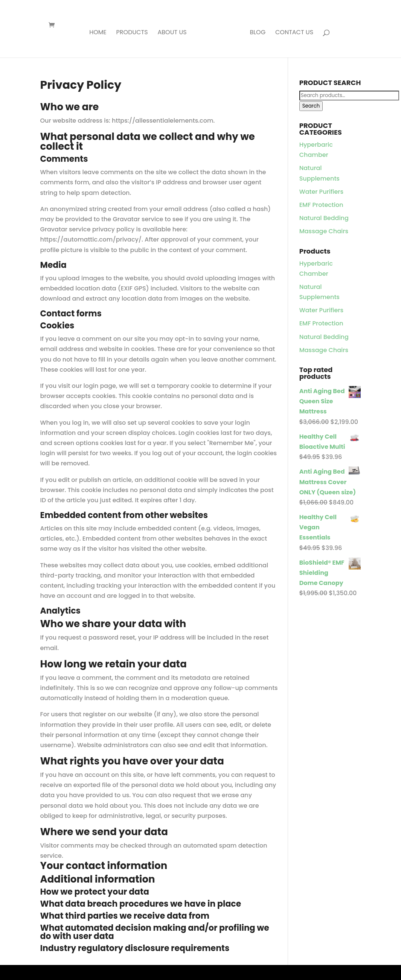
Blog (258, 33)
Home (98, 33)
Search (311, 106)
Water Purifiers (321, 192)
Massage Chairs (324, 231)
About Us (172, 33)
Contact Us (294, 33)
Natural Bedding (324, 218)
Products (132, 33)
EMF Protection (321, 205)
